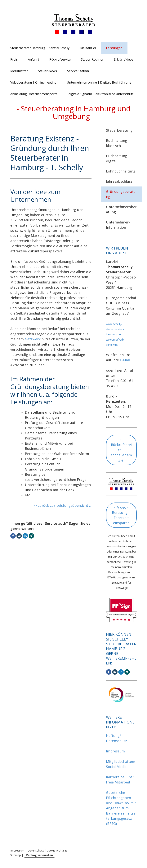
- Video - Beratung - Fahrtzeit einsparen (121, 515)
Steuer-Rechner (92, 59)
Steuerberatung (119, 130)
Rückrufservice (60, 59)
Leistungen (114, 48)
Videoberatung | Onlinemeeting (33, 82)
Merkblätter (19, 71)
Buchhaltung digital (117, 158)
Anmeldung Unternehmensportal (34, 94)
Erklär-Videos (124, 59)
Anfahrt (33, 59)
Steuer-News (47, 71)
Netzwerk (33, 339)
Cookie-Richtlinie (57, 850)
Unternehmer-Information (118, 225)
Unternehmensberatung (121, 209)
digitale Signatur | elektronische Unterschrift (101, 94)
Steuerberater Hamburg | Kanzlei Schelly (40, 48)
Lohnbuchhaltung (121, 171)
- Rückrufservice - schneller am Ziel (121, 450)
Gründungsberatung (121, 194)
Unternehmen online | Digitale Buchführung (99, 82)
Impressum (115, 751)
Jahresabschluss (119, 181)
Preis (14, 59)
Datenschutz (36, 850)
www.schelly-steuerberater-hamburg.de (115, 329)
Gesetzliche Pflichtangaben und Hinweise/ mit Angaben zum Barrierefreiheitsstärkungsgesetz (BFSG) (121, 808)
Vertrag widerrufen (39, 855)
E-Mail (125, 360)
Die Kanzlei (88, 48)
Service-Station (78, 71)
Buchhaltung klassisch (117, 143)
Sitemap (16, 855)
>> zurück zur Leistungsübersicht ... (62, 505)
